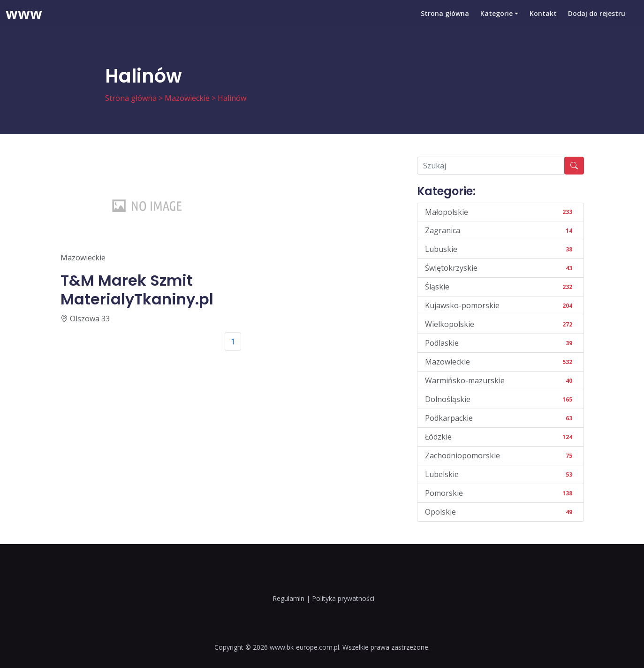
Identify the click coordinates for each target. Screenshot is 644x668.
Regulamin (288, 598)
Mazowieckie (187, 98)
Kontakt (543, 21)
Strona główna (445, 21)
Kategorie (496, 21)
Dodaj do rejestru (597, 21)
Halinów (232, 98)
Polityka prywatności (343, 598)
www (24, 21)
